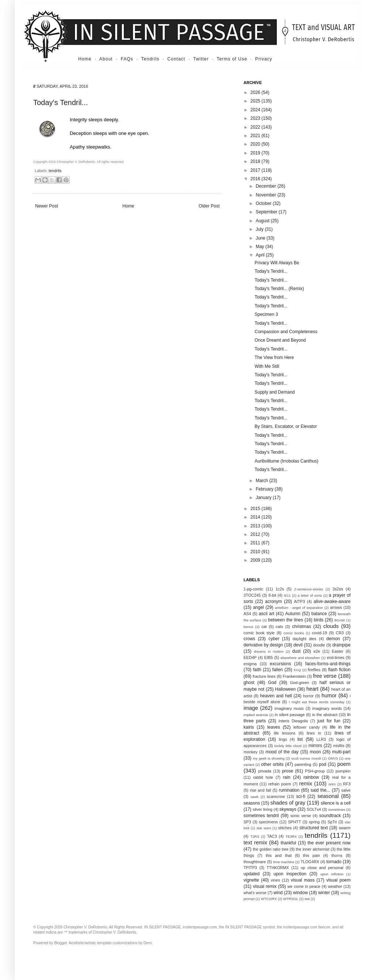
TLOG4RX (310, 862)
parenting (303, 764)
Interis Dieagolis (293, 721)
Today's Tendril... (271, 271)
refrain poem (280, 784)
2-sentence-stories (309, 589)
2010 (256, 552)
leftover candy (306, 727)
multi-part (341, 752)
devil (298, 645)
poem (344, 764)
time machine (284, 862)
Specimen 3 (266, 314)
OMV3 (333, 758)
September (267, 212)
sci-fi (301, 796)
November (267, 195)
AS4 (247, 614)
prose (287, 771)
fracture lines (264, 676)
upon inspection (290, 874)
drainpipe (342, 645)
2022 (256, 127)
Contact (176, 59)
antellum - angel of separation (299, 608)
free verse (325, 676)
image (251, 708)
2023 (256, 118)
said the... (320, 790)
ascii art (266, 614)
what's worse (255, 893)
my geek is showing (269, 758)
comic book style (259, 633)
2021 (256, 136)
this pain (311, 855)
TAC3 (272, 836)
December (267, 186)
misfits (339, 746)
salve (346, 790)
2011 (256, 543)
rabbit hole (263, 777)
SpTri (332, 822)
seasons (252, 803)
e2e (317, 651)
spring (314, 822)
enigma (250, 664)
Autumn (293, 614)
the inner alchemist (313, 849)
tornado (334, 862)
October (264, 203)
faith (257, 670)
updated (251, 874)
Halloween (285, 689)
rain (287, 777)
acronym (273, 601)
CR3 (340, 633)
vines (275, 880)
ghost (249, 683)
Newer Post (46, 206)
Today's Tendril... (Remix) (279, 289)
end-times (336, 658)
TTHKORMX (278, 868)
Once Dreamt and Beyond (280, 340)
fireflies (314, 670)
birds (319, 620)
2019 (256, 153)
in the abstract (325, 715)
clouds (331, 626)
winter (324, 893)
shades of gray (288, 803)
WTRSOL (291, 899)
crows (249, 639)
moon (315, 752)
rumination (289, 790)
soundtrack (330, 816)
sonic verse (301, 816)
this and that (279, 855)
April (261, 255)
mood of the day (282, 752)
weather (335, 886)
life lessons (285, 733)
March (263, 481)
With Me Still (267, 366)
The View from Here (274, 358)
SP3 (247, 822)
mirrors (315, 746)
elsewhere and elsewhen (300, 658)
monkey (251, 752)
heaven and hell (276, 696)
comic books (294, 633)
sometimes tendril (261, 816)
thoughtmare (255, 862)
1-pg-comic (253, 589)
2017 (256, 170)
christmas (302, 627)
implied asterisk (256, 715)
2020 (256, 144)
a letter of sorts (310, 595)
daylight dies (304, 639)
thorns (337, 855)
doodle (319, 645)
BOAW (340, 620)
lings (283, 739)
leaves (274, 727)
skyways (288, 809)
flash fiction (339, 670)
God (272, 683)
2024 (256, 110)
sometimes (337, 810)
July (260, 229)
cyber (274, 639)
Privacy (264, 59)
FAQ (297, 670)
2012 (256, 534)
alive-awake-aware (332, 601)
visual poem (338, 880)
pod (323, 764)
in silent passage (290, 715)
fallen (278, 670)
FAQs (127, 59)
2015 (256, 509)
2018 (256, 161)
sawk (255, 797)
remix (306, 784)
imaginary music (289, 708)
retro (332, 784)
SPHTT (294, 822)
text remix (255, 843)
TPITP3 (250, 868)
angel (258, 607)
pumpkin (343, 771)
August (263, 221)
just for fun (329, 721)
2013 (256, 526)
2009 (256, 560)
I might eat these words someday (317, 702)
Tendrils (150, 59)
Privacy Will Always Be (277, 263)
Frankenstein (294, 676)
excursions (280, 664)
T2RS (255, 836)
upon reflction (332, 874)
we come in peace (304, 886)
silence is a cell (336, 803)
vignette (251, 880)
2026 (256, 93)
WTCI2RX (269, 899)
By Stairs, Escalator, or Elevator (286, 426)
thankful (288, 843)
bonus (248, 627)
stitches (285, 828)
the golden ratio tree (271, 849)
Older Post (209, 206)
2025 (256, 101)
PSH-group (315, 771)
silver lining (263, 809)
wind (278, 893)
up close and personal (322, 868)
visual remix (265, 886)
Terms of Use (232, 59)
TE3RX (291, 836)
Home (85, 59)
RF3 (347, 784)
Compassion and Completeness (286, 332)
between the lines (286, 620)
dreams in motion (269, 651)
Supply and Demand (275, 392)
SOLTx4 (314, 809)
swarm (345, 828)
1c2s (280, 589)
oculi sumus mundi (306, 758)
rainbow (311, 777)
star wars (264, 828)
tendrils (55, 171)
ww (307, 899)
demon (333, 639)
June (261, 238)
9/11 (287, 595)
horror (308, 696)
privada (265, 771)
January (264, 498)
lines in (314, 733)
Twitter (201, 59)
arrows (336, 607)
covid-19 (319, 633)
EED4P (250, 658)
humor (329, 695)
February (265, 489)
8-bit (272, 595)
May (261, 247)
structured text (313, 828)
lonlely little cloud (288, 746)
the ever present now (329, 843)
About (106, 59)
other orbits (273, 764)
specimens (269, 822)
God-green (300, 683)
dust (296, 651)
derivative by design (263, 645)
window (300, 893)
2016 (256, 179)
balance (319, 614)
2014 (256, 517)
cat (264, 627)
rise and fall (260, 790)
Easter (337, 651)
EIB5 (268, 658)
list (300, 739)
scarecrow (276, 796)
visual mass (303, 880)
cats (279, 627)
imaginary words (327, 708)
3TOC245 (252, 595)
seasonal (328, 796)
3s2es (338, 589)
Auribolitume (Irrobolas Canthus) (287, 461)
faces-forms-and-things (328, 664)
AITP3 (300, 601)
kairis (249, 727)
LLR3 (321, 739)
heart (312, 689)
